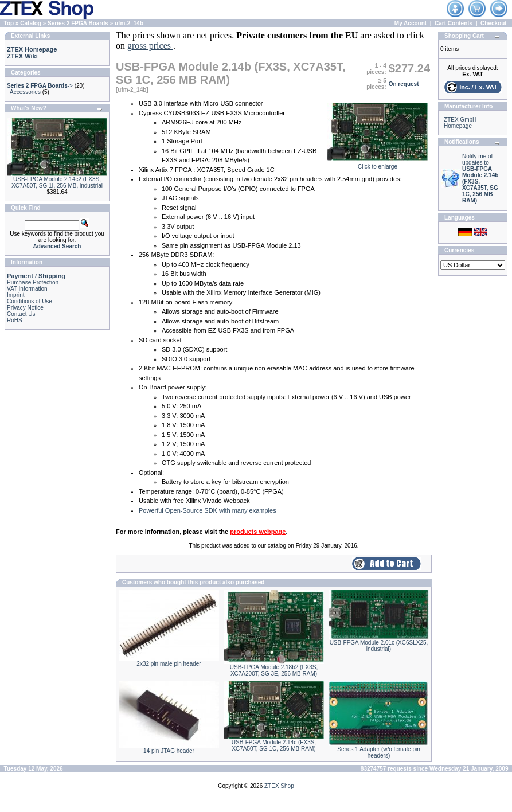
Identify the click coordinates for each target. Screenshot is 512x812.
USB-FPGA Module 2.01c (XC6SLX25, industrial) (379, 646)
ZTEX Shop (279, 786)
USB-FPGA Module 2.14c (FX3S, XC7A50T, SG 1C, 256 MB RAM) (274, 745)
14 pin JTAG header (169, 751)
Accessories (25, 92)
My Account (411, 23)
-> (40, 86)
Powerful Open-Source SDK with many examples (208, 510)
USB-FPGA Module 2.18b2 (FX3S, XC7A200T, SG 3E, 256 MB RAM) (274, 670)
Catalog (31, 23)
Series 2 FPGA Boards (78, 23)
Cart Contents (454, 23)
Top (9, 23)
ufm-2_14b (129, 23)
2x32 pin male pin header (169, 664)
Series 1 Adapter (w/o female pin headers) (379, 752)
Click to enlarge (378, 164)
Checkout (494, 23)
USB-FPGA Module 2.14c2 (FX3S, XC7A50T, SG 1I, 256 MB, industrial (57, 182)
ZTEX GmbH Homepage (460, 123)
